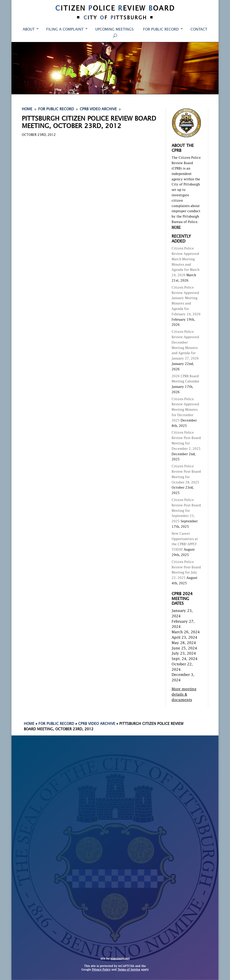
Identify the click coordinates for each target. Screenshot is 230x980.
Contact (199, 30)
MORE (176, 227)
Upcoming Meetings (114, 30)
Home (29, 724)
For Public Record (161, 30)
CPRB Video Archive (97, 724)
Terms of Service (129, 970)
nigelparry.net (120, 959)
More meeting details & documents (184, 695)
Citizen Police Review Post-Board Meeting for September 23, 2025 (186, 511)
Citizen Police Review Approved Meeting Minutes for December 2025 (185, 410)
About (29, 30)
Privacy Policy (101, 970)
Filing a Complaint (65, 30)
